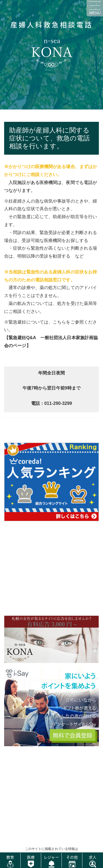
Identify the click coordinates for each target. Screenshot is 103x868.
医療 (31, 857)
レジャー (51, 857)
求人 (93, 857)
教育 (10, 857)
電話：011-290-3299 (51, 403)
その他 (72, 857)
